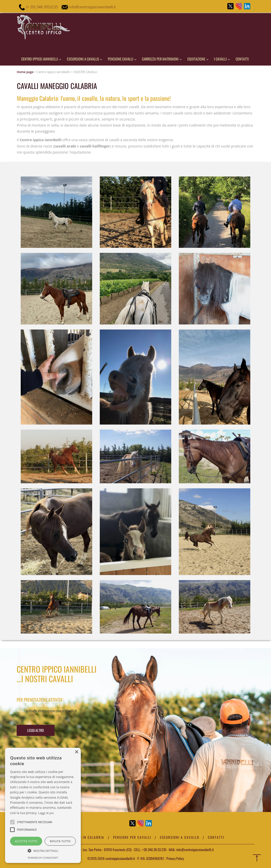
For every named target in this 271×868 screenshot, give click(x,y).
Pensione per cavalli (132, 837)
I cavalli (222, 59)
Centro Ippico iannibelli (41, 59)
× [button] (76, 752)
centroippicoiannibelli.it (120, 858)
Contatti (242, 59)
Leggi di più (46, 813)
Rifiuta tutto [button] (60, 841)
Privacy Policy (175, 858)
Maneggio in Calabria (84, 837)
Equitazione (198, 59)
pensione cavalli (122, 59)
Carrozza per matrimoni (162, 59)
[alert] (43, 805)
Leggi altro (36, 730)
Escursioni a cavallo (85, 59)
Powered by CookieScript (43, 858)
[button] (43, 850)
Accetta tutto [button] (26, 841)
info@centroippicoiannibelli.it (93, 7)
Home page (25, 72)
